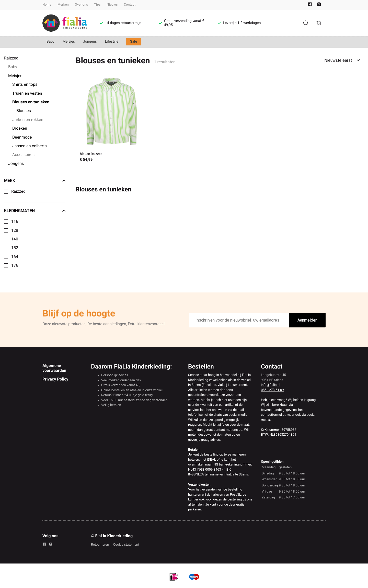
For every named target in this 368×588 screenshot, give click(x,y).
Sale (134, 42)
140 (15, 239)
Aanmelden (307, 320)
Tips (97, 5)
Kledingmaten (35, 211)
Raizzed (18, 191)
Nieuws (112, 5)
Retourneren (100, 545)
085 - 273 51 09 (272, 390)
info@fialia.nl (271, 385)
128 (15, 230)
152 (15, 248)
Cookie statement (126, 545)
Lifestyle (112, 42)
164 (15, 257)
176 (15, 265)
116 (15, 222)
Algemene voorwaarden (54, 368)
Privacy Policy (55, 379)
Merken (63, 5)
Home (47, 5)
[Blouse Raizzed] (112, 120)
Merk (35, 181)
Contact (130, 5)
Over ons (81, 5)
